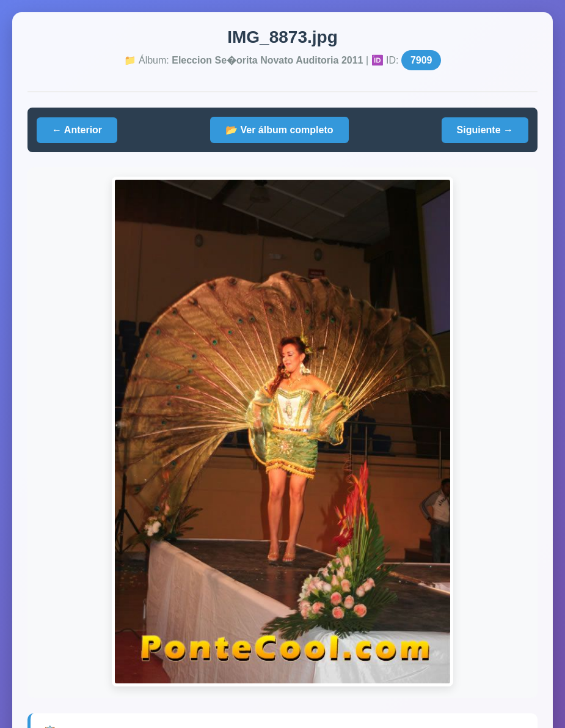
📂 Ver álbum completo (279, 130)
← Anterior (77, 130)
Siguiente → (485, 130)
